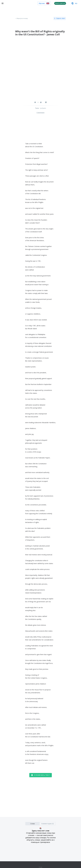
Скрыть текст (60, 18)
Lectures (43, 108)
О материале (40, 113)
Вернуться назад (21, 18)
